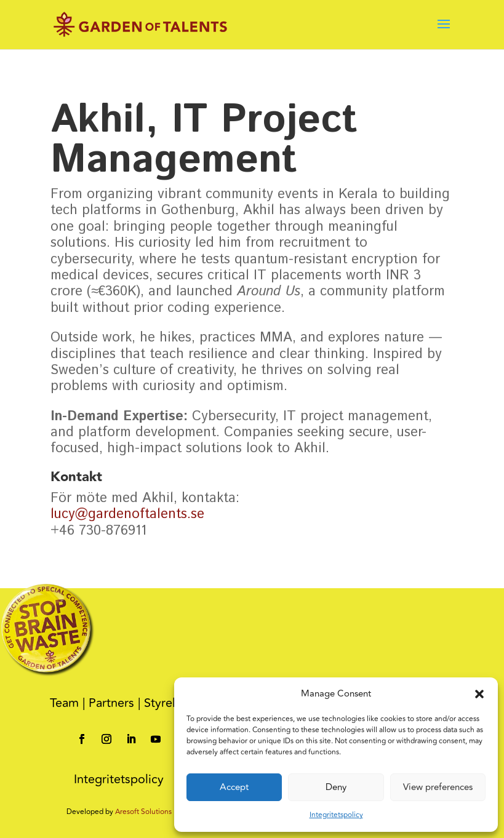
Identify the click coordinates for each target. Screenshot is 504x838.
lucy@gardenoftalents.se (127, 514)
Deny (336, 787)
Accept (234, 787)
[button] (479, 694)
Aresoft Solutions (143, 812)
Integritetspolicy (336, 815)
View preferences (438, 787)
